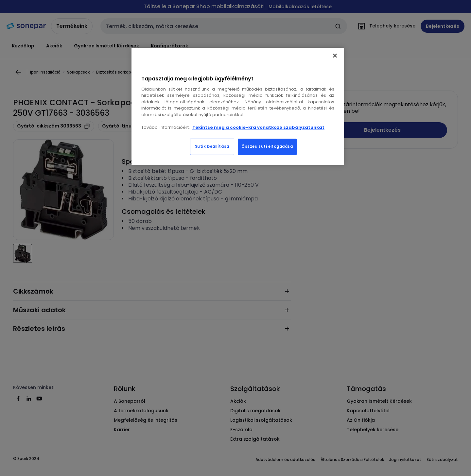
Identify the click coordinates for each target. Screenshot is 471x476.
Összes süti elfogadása (267, 146)
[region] (238, 107)
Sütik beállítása (212, 146)
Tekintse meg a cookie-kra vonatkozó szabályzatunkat (258, 127)
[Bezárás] (335, 56)
